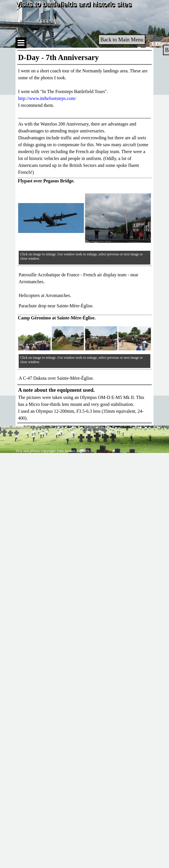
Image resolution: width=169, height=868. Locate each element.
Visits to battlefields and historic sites (73, 4)
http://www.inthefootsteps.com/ (47, 98)
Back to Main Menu (122, 39)
